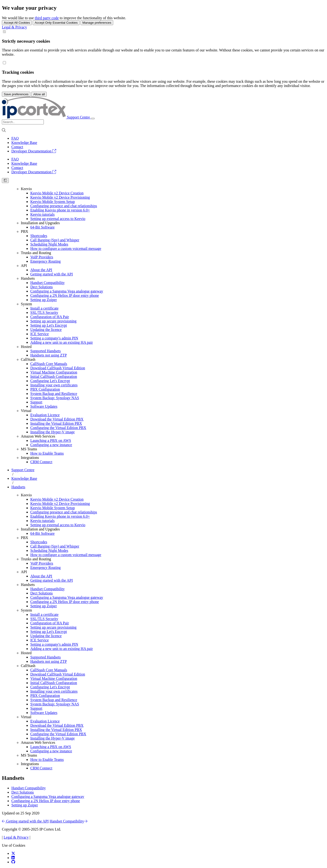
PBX (25, 231)
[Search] (23, 122)
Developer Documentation (34, 151)
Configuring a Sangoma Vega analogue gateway (67, 291)
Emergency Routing (45, 261)
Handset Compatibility (47, 283)
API (24, 266)
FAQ (15, 138)
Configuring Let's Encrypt (50, 381)
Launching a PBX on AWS (51, 441)
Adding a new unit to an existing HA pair (62, 342)
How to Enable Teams (47, 453)
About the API (41, 270)
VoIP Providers (42, 257)
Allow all (39, 94)
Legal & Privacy (14, 27)
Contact (17, 147)
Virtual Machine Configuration (54, 372)
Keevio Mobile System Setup (53, 202)
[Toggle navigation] (93, 119)
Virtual (26, 411)
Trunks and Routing (36, 253)
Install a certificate (44, 308)
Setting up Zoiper (44, 300)
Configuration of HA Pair (50, 317)
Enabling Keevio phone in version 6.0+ (60, 210)
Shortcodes (39, 236)
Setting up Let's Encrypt (49, 325)
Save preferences (16, 94)
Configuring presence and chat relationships (64, 206)
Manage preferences (97, 23)
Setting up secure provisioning (53, 321)
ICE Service (40, 334)
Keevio (26, 189)
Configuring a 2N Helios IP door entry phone (65, 295)
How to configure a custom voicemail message (66, 249)
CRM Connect (41, 462)
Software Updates (44, 406)
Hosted (26, 347)
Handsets (28, 278)
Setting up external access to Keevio (58, 219)
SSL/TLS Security (44, 313)
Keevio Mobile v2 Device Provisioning (60, 197)
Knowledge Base (24, 143)
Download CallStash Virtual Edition (58, 368)
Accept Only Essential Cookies (56, 23)
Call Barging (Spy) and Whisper (55, 240)
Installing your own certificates (54, 385)
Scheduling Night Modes (49, 244)
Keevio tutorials (43, 214)
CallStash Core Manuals (49, 364)
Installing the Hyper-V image (52, 432)
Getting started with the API (52, 274)
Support (36, 402)
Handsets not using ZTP (49, 355)
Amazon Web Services (38, 436)
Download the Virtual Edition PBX (57, 419)
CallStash (28, 359)
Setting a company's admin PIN (54, 338)
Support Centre (23, 470)
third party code (47, 18)
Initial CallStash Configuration (54, 377)
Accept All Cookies (17, 23)
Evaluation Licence (45, 415)
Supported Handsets (45, 351)
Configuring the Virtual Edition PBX (58, 428)
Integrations (30, 458)
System (26, 304)
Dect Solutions (42, 287)
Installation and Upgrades (40, 223)
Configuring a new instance (51, 445)
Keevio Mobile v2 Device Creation (57, 193)
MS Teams (29, 449)
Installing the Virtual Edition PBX (56, 423)
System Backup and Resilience (54, 394)
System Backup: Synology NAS (55, 398)
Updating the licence (46, 330)
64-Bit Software (43, 227)
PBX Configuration (45, 389)
